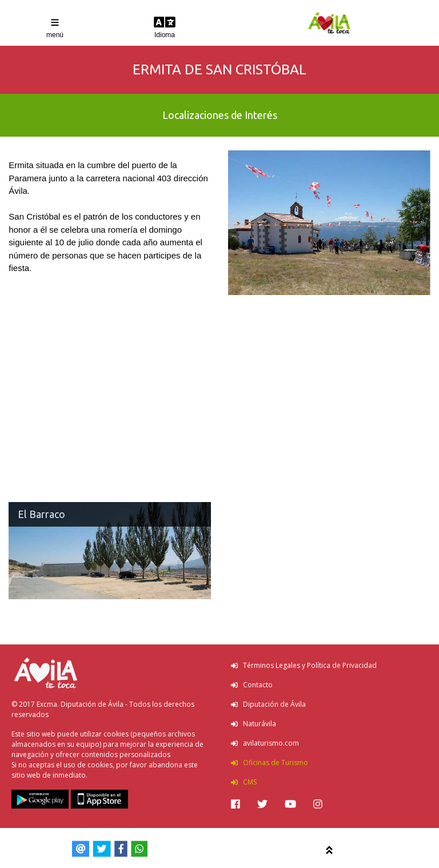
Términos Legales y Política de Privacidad (304, 665)
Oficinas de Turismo (270, 763)
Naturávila (254, 724)
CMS (244, 782)
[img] (236, 804)
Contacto (252, 685)
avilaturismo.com (265, 743)
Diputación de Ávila (268, 704)
